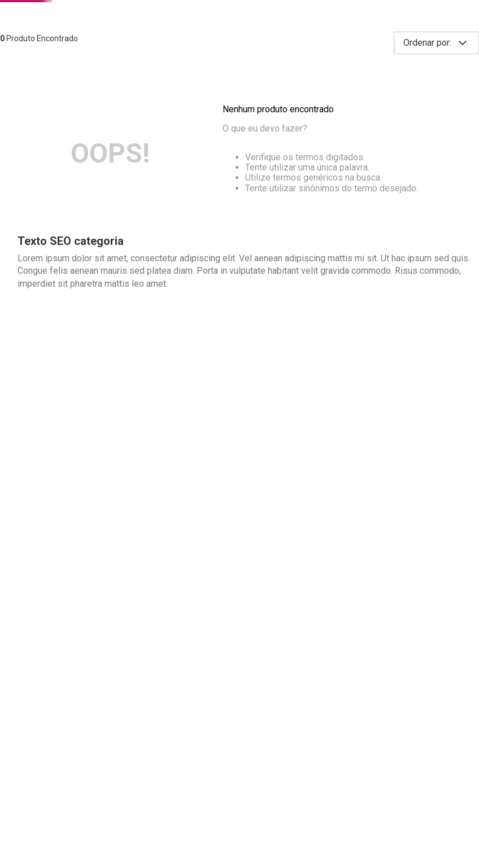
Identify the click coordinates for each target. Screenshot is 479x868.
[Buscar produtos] (294, 44)
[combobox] (188, 44)
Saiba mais (286, 822)
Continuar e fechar (240, 846)
